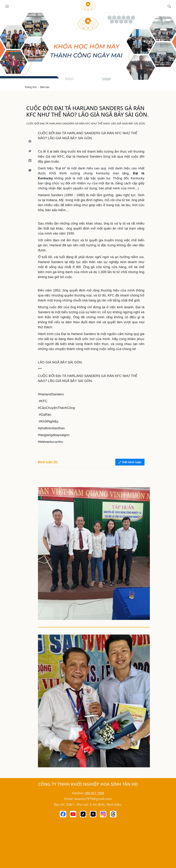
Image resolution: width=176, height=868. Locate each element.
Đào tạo (45, 87)
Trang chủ (31, 87)
